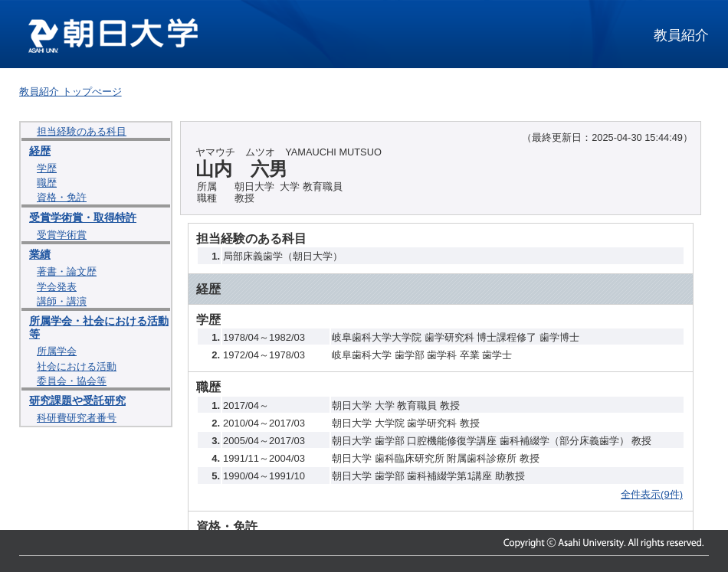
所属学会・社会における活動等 (99, 327)
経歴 (40, 151)
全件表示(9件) (652, 494)
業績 (40, 254)
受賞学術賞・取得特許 (83, 217)
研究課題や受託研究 (77, 400)
